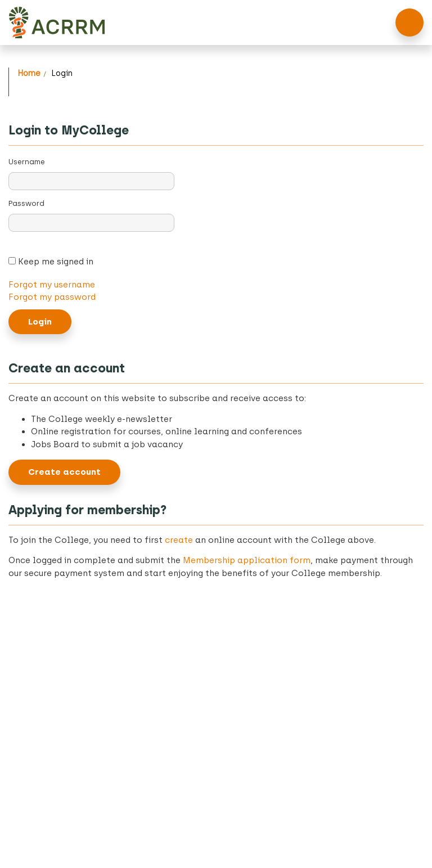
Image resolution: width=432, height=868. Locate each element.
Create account (64, 472)
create (179, 540)
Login (62, 73)
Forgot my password (52, 297)
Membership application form (247, 560)
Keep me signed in (55, 262)
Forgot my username (52, 285)
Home (29, 73)
